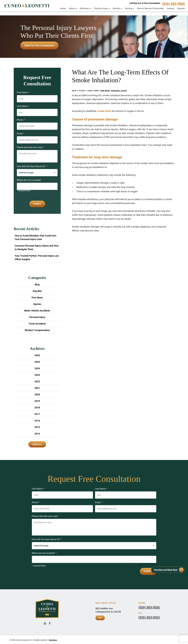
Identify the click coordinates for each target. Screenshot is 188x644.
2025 (37, 362)
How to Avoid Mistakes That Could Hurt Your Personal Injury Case (36, 237)
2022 (37, 381)
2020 (37, 395)
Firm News (105, 91)
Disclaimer (53, 640)
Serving (130, 8)
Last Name (23, 106)
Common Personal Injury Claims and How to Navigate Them (37, 247)
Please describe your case (31, 147)
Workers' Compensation (37, 330)
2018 (37, 408)
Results (118, 8)
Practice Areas (103, 8)
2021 (37, 388)
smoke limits (104, 111)
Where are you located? (44, 553)
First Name (23, 92)
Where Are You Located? (29, 180)
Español (181, 8)
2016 (37, 421)
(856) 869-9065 (149, 617)
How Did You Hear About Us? (32, 166)
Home (65, 8)
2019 (37, 401)
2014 (37, 434)
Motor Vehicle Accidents (37, 311)
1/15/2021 (81, 91)
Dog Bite (37, 291)
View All (37, 444)
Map (100, 617)
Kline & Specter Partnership (151, 8)
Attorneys (86, 8)
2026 (37, 355)
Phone (21, 120)
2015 (37, 427)
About (74, 8)
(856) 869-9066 (173, 4)
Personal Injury (119, 91)
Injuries (37, 304)
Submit (37, 204)
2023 (37, 375)
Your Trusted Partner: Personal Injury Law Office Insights (37, 258)
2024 (37, 368)
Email (20, 134)
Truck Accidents (37, 324)
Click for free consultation (39, 45)
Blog (37, 284)
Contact (171, 8)
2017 (37, 414)
